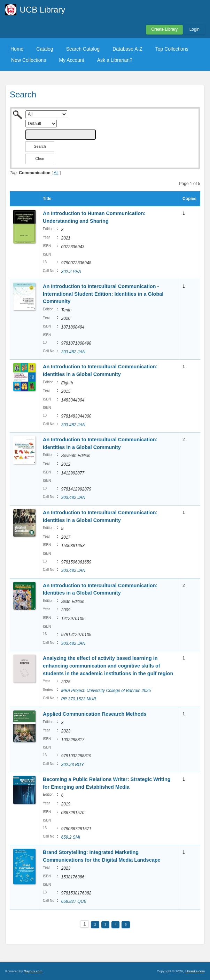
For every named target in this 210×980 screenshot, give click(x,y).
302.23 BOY (72, 765)
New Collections (29, 60)
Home (17, 49)
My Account (71, 60)
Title (47, 199)
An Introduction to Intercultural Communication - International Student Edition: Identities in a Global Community (103, 294)
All (56, 173)
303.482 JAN (73, 352)
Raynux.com (33, 971)
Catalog (45, 49)
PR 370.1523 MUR (79, 699)
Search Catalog (83, 49)
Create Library (164, 29)
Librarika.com (195, 971)
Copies (189, 199)
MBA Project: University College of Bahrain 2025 (106, 691)
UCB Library (43, 10)
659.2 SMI (71, 837)
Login (195, 29)
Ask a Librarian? (115, 60)
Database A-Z (127, 49)
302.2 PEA (71, 272)
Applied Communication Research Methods (95, 714)
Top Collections (172, 49)
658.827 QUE (74, 901)
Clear (40, 159)
